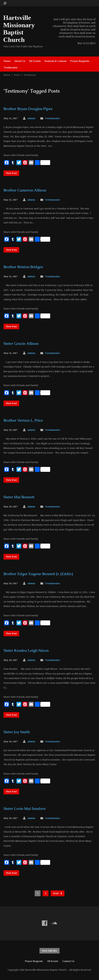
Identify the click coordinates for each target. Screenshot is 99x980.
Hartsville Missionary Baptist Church (19, 29)
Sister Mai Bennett (19, 497)
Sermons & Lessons (55, 61)
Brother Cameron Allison (25, 190)
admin (31, 118)
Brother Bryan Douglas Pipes (28, 109)
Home (7, 61)
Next (58, 893)
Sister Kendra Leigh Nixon (26, 650)
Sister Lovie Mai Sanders (25, 809)
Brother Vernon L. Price (23, 420)
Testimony (30, 75)
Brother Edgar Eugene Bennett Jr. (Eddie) (38, 574)
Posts (17, 75)
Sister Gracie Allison (21, 344)
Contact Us (68, 961)
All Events (35, 61)
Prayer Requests (80, 61)
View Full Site (50, 951)
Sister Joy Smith (17, 732)
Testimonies (10, 68)
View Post (11, 173)
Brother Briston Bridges (23, 267)
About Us (20, 61)
